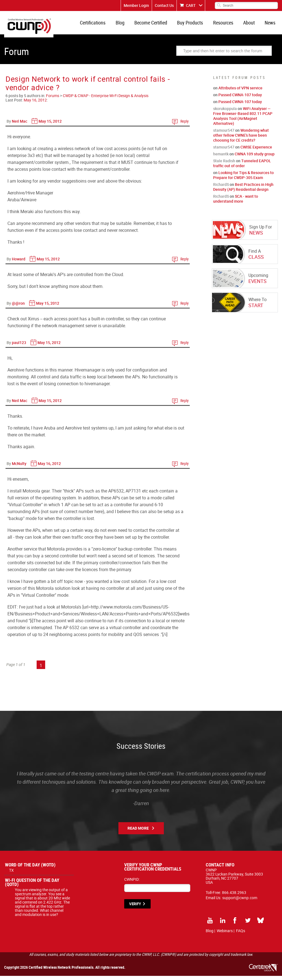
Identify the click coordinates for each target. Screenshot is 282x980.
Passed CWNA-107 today (240, 99)
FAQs (241, 935)
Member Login (136, 5)
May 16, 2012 (35, 104)
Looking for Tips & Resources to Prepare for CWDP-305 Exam (243, 179)
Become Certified (157, 25)
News (271, 25)
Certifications (102, 25)
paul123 (19, 347)
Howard (19, 263)
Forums (53, 100)
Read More (138, 832)
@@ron (18, 307)
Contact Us (164, 5)
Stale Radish (224, 165)
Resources (227, 25)
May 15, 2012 (50, 125)
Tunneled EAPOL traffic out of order (242, 167)
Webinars (225, 935)
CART (191, 5)
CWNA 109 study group (255, 158)
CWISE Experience (256, 151)
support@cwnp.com (240, 902)
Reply (185, 125)
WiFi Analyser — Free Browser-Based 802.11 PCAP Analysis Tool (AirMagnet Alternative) (243, 120)
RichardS (221, 188)
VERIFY (135, 908)
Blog (128, 25)
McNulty (19, 468)
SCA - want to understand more (236, 203)
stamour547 (224, 134)
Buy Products (195, 25)
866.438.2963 (234, 897)
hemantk (221, 158)
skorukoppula (225, 113)
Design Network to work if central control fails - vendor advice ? (88, 87)
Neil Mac (20, 125)
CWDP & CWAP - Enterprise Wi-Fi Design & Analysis (106, 100)
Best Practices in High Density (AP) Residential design (243, 191)
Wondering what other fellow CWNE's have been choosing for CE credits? (241, 139)
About (251, 25)
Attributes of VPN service (240, 92)
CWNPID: (132, 883)
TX (11, 874)
